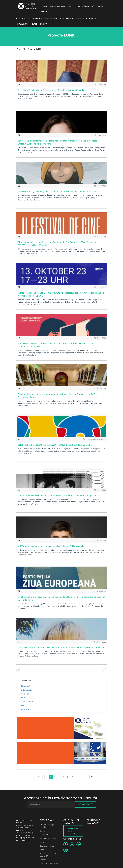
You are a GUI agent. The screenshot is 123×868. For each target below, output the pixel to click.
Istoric (42, 842)
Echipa (42, 831)
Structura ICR (45, 835)
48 (81, 777)
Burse (35, 24)
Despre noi (61, 6)
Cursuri (53, 6)
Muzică (24, 698)
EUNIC (92, 19)
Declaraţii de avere (47, 846)
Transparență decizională (85, 6)
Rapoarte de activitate (48, 838)
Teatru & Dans (27, 702)
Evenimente (35, 19)
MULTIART (26, 709)
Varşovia (23, 19)
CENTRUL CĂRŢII (22, 24)
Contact (100, 6)
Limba (44, 6)
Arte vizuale (27, 690)
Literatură (26, 686)
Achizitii (43, 850)
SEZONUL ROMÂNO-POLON (77, 19)
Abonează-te (86, 804)
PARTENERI (44, 11)
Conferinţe (26, 694)
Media (70, 6)
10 (72, 777)
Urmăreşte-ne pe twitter (72, 831)
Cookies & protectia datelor (50, 864)
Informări (43, 24)
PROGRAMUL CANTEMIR (53, 19)
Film (23, 706)
